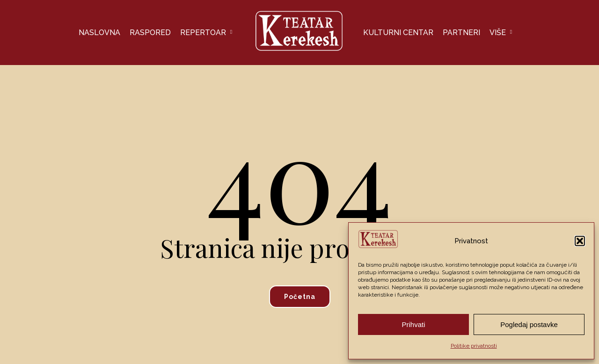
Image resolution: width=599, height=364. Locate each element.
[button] (580, 241)
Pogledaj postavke (529, 324)
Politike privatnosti (474, 346)
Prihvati (413, 324)
